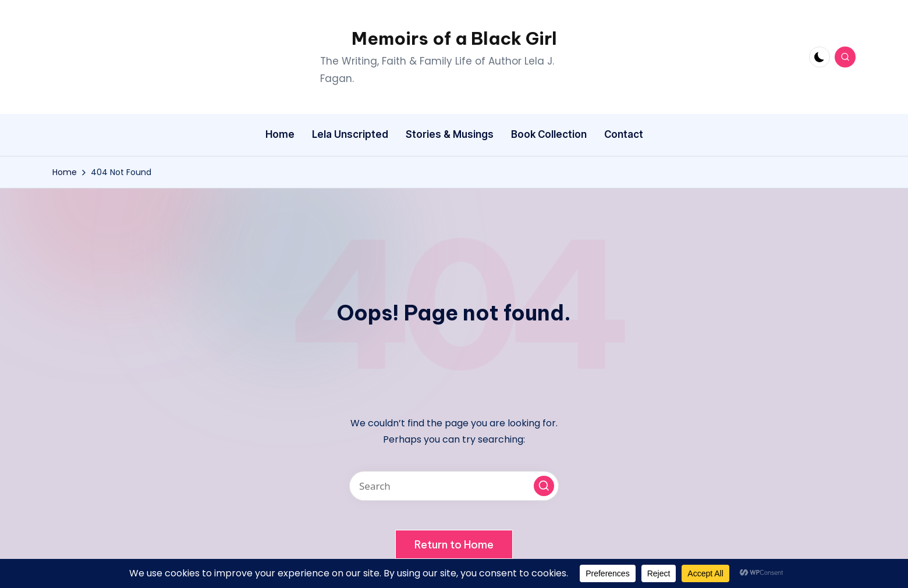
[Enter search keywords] (454, 486)
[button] (544, 486)
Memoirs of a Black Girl (454, 38)
